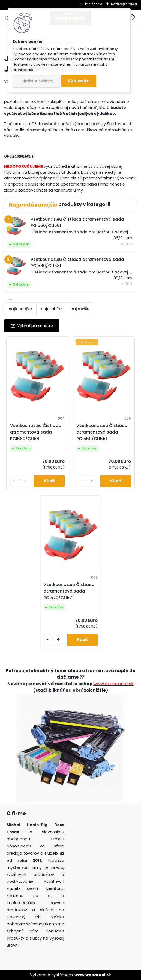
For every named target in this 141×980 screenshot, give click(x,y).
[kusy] (20, 481)
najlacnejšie (20, 309)
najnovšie (80, 309)
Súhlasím (79, 81)
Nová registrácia (124, 4)
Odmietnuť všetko (36, 81)
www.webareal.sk (93, 975)
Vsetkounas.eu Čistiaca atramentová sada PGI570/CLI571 (69, 591)
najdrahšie (51, 309)
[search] (132, 18)
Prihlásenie (94, 4)
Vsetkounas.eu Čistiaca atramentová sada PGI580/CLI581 (36, 432)
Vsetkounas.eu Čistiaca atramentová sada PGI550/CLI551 (102, 432)
